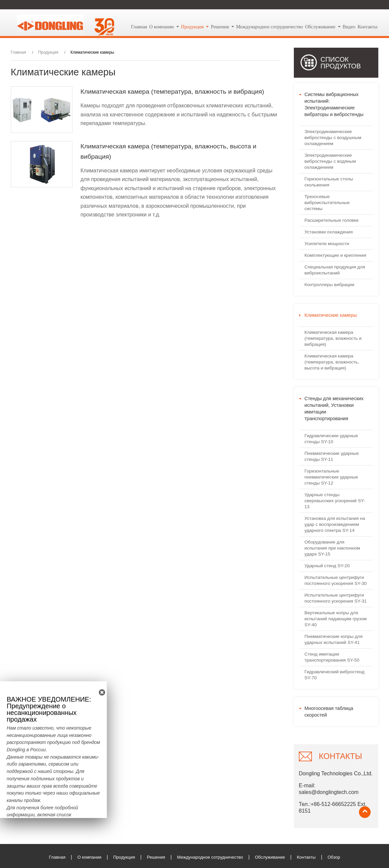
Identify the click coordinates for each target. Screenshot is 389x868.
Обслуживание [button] (321, 27)
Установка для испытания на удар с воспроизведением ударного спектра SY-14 (335, 524)
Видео (349, 27)
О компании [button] (162, 27)
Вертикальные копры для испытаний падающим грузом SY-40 (336, 619)
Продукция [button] (193, 27)
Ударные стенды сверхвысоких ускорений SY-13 (335, 501)
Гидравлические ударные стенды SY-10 (331, 439)
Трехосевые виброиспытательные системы (327, 203)
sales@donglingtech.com (329, 792)
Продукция (48, 52)
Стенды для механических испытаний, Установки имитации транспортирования (334, 408)
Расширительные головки (332, 220)
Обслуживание (270, 857)
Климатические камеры (331, 315)
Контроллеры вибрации (329, 285)
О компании (89, 857)
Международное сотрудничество (269, 27)
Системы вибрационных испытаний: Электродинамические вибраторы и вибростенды (334, 104)
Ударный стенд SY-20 (327, 566)
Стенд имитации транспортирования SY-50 (332, 657)
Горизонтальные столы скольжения (329, 182)
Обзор (334, 857)
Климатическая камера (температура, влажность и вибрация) (172, 92)
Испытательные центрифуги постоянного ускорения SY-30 (336, 580)
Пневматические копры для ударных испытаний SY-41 (334, 639)
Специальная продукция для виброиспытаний (335, 270)
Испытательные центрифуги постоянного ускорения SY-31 (336, 598)
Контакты (367, 27)
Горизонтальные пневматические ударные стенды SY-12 (331, 477)
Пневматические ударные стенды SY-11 (332, 456)
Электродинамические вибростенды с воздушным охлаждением (333, 138)
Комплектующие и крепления (335, 255)
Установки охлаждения (329, 232)
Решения (156, 857)
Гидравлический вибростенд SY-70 (335, 675)
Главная (139, 27)
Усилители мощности (327, 244)
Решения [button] (221, 27)
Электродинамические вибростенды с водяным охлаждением (330, 161)
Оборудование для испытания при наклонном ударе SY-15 (332, 548)
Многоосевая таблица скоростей (329, 712)
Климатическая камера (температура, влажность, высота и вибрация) (168, 152)
